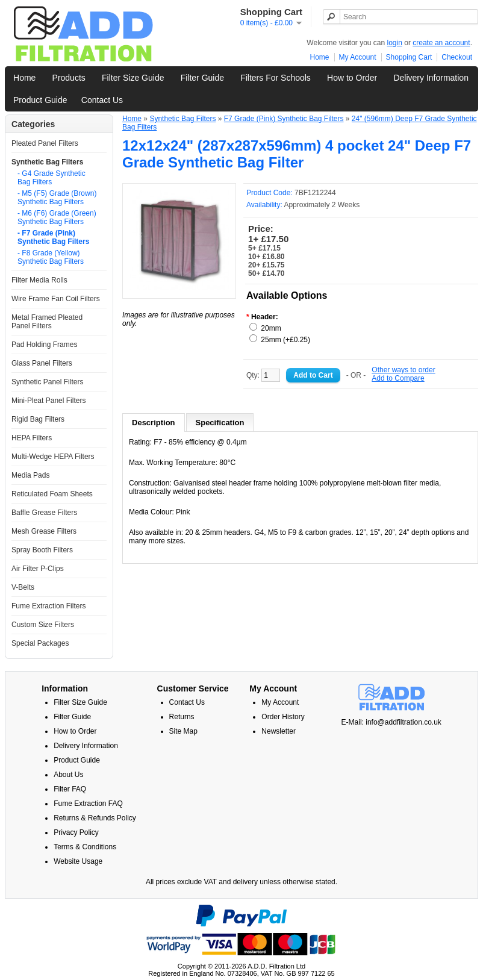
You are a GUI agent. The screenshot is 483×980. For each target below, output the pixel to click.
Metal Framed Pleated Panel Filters (47, 322)
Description (154, 423)
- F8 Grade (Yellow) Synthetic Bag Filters (51, 257)
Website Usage (78, 861)
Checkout (457, 57)
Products (69, 78)
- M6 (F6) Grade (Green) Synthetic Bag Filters (57, 217)
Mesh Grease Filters (44, 531)
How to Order (352, 78)
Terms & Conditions (85, 847)
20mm (271, 328)
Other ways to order (403, 370)
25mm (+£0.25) (285, 340)
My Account (358, 57)
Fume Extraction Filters (48, 606)
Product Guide (40, 100)
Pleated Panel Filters (45, 143)
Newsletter (279, 731)
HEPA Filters (32, 438)
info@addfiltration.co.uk (404, 722)
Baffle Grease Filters (44, 513)
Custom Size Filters (43, 625)
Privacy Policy (76, 832)
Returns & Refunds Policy (95, 818)
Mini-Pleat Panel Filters (48, 401)
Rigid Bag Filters (38, 419)
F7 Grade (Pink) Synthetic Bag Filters (284, 119)
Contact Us (102, 100)
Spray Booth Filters (42, 550)
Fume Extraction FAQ (88, 804)
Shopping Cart (409, 57)
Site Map (183, 731)
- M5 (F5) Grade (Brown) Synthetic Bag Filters (57, 198)
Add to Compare (398, 378)
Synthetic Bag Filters (47, 162)
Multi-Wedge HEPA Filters (53, 457)
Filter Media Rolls (39, 280)
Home (320, 57)
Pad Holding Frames (44, 345)
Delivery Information (431, 78)
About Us (68, 775)
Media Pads (30, 475)
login (395, 43)
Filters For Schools (276, 78)
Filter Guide (202, 78)
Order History (283, 717)
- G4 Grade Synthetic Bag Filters (51, 178)
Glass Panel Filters (42, 363)
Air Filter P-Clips (38, 569)
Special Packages (40, 643)
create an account (441, 43)
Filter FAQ (70, 789)
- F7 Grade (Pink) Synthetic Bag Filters (53, 237)
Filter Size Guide (133, 78)
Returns (182, 717)
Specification (220, 423)
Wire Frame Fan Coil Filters (56, 299)
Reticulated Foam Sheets (52, 494)
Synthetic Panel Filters (47, 382)
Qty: (263, 375)
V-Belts (23, 587)
